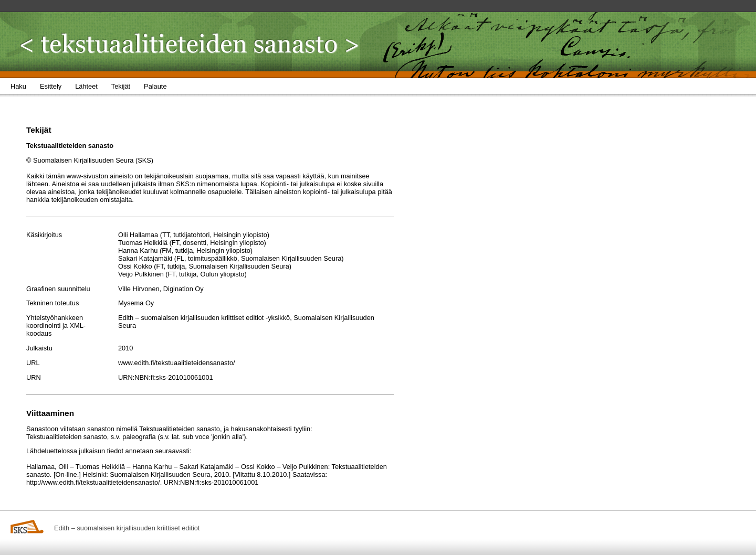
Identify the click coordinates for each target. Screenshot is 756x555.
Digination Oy (183, 289)
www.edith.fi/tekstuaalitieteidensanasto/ (177, 363)
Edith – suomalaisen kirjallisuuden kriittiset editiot (127, 528)
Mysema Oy (136, 303)
